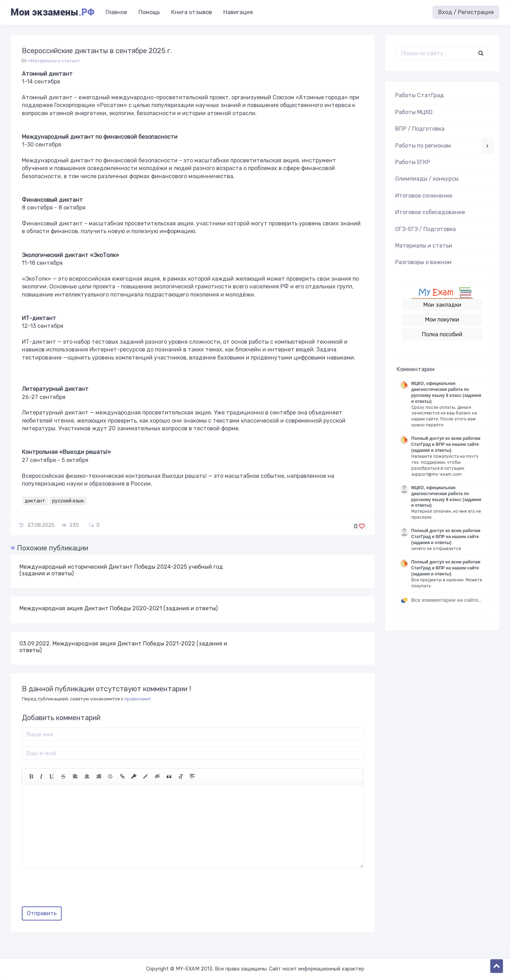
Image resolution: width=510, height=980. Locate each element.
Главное (116, 12)
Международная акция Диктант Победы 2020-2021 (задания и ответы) (119, 608)
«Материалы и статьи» (54, 61)
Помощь (149, 12)
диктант (35, 501)
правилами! (138, 699)
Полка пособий (442, 334)
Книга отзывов (192, 12)
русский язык (68, 501)
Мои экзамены (52, 12)
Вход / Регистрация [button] (466, 12)
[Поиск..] (436, 53)
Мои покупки (442, 320)
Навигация (238, 12)
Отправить (42, 913)
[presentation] (75, 890)
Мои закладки (442, 305)
